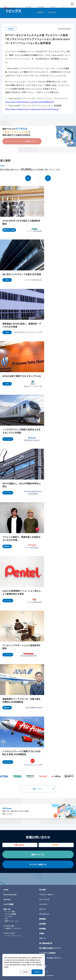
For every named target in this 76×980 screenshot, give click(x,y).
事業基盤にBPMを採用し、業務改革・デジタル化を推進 (22, 325)
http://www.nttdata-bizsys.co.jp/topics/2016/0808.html (30, 102)
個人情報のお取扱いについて (50, 948)
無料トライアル (38, 854)
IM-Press (7, 808)
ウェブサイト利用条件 (47, 953)
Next (48, 178)
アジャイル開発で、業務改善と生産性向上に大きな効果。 (21, 539)
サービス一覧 (8, 926)
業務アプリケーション (12, 921)
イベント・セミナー (47, 894)
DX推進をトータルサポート (14, 928)
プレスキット (44, 914)
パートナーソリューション (13, 936)
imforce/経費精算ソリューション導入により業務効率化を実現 (22, 592)
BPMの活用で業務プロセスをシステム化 (22, 376)
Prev (28, 178)
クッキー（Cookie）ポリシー (50, 958)
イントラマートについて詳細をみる (20, 141)
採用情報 (41, 7)
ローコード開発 (10, 912)
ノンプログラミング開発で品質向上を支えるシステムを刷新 (21, 431)
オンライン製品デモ (38, 864)
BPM (6, 919)
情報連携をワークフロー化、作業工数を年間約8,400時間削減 (21, 700)
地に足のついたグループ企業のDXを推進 (22, 274)
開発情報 (42, 919)
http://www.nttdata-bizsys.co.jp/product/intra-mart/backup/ (32, 109)
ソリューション (9, 933)
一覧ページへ (37, 789)
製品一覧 (7, 909)
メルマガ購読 (8, 904)
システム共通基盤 (11, 914)
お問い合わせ (19, 845)
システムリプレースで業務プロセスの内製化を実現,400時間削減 (21, 753)
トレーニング (44, 899)
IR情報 (53, 7)
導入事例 (42, 890)
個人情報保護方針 (46, 943)
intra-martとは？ (11, 894)
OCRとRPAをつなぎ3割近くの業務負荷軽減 (21, 222)
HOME (6, 890)
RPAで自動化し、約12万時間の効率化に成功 (22, 485)
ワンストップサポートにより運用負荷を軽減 (21, 647)
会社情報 (28, 7)
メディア (42, 909)
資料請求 (55, 845)
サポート (64, 7)
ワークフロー (9, 916)
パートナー (43, 904)
